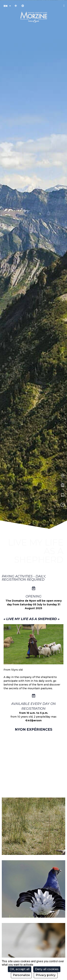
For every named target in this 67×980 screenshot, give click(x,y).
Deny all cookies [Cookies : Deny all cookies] (47, 969)
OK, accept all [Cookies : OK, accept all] (20, 969)
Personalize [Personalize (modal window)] (21, 975)
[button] (64, 6)
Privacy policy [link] (46, 975)
